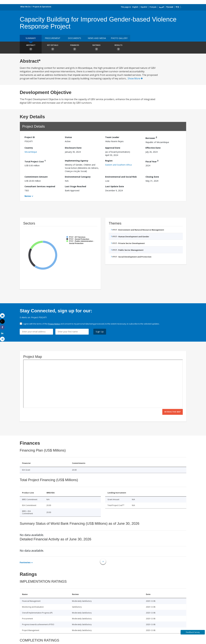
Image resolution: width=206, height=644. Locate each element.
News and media (97, 38)
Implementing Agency (77, 161)
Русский (170, 7)
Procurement (53, 38)
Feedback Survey (193, 632)
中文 (177, 7)
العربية (161, 7)
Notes (28, 196)
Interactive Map (173, 412)
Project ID (30, 137)
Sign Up (100, 332)
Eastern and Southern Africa (118, 165)
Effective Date (153, 148)
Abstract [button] (31, 48)
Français (153, 7)
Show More (135, 78)
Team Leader (112, 137)
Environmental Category (78, 177)
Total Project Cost (35, 161)
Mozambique (31, 152)
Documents (75, 38)
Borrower (151, 138)
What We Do (25, 7)
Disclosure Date (73, 148)
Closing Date (152, 177)
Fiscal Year (152, 161)
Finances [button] (75, 48)
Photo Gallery (119, 38)
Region (109, 161)
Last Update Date (115, 186)
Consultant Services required (40, 186)
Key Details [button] (53, 48)
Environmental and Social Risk (121, 177)
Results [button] (118, 48)
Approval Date (113, 148)
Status (68, 137)
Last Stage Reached (75, 186)
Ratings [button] (96, 48)
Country (29, 148)
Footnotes (25, 562)
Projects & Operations (42, 7)
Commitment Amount (36, 177)
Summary (31, 38)
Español (144, 7)
